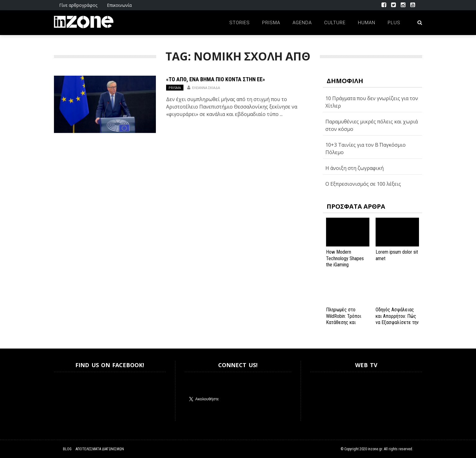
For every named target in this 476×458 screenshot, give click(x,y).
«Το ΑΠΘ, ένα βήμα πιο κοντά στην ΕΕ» (216, 79)
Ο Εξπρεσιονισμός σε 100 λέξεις (363, 184)
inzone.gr (375, 449)
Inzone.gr (69, 396)
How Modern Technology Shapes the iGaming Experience (345, 262)
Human (367, 23)
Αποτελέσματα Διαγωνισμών (100, 449)
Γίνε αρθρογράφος (78, 5)
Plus (394, 23)
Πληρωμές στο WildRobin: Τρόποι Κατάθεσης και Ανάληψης (344, 319)
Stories (240, 23)
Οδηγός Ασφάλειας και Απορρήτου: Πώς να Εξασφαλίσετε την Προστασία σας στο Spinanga (397, 322)
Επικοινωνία (119, 5)
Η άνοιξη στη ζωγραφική (355, 168)
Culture (335, 23)
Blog (67, 449)
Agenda (302, 23)
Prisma (271, 23)
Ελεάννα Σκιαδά (206, 88)
